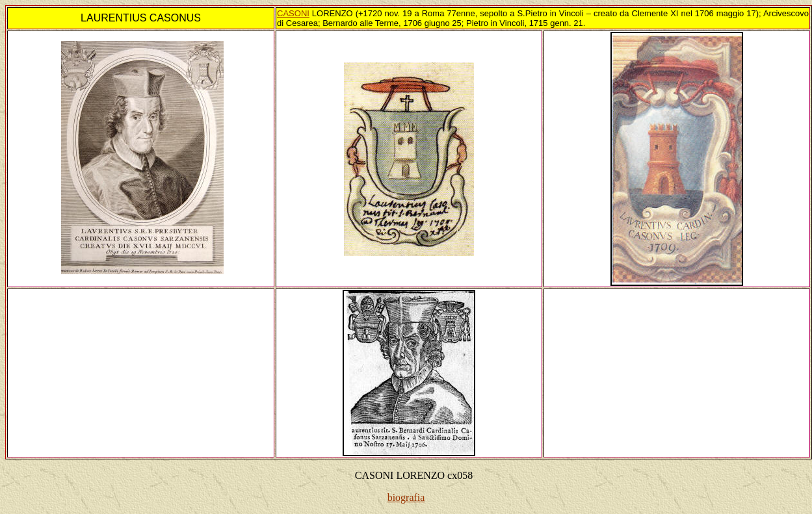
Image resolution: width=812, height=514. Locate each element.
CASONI (293, 13)
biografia (406, 497)
